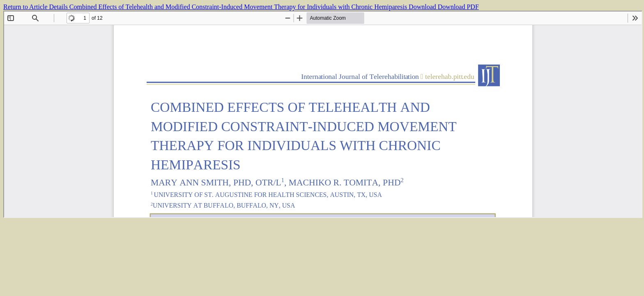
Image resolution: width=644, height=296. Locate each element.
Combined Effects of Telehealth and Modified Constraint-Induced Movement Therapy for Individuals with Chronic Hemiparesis (239, 7)
